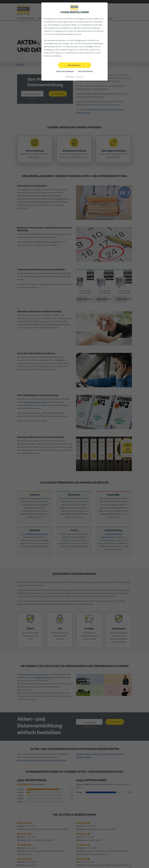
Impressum (80, 77)
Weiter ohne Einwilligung (65, 71)
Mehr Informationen (86, 71)
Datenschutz (70, 77)
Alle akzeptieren (74, 65)
